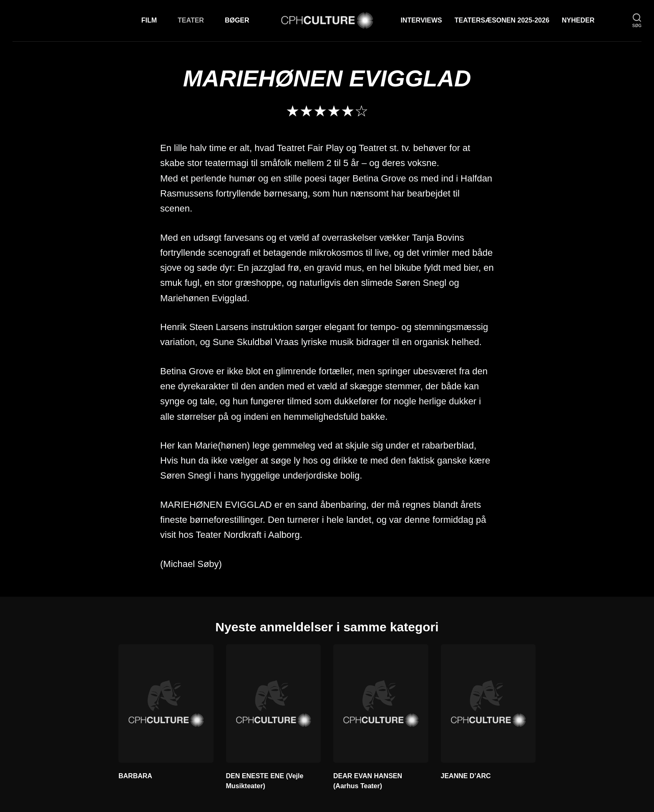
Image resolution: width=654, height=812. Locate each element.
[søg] (637, 21)
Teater (191, 20)
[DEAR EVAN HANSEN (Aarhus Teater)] (381, 704)
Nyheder (578, 20)
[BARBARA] (166, 704)
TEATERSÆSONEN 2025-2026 (502, 20)
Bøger (237, 20)
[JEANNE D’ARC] (488, 704)
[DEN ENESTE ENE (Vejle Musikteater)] (274, 704)
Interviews (421, 20)
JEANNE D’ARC (466, 776)
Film (149, 20)
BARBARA (135, 776)
